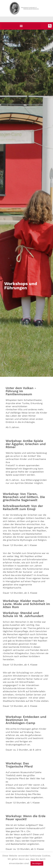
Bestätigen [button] (37, 863)
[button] (21, 26)
